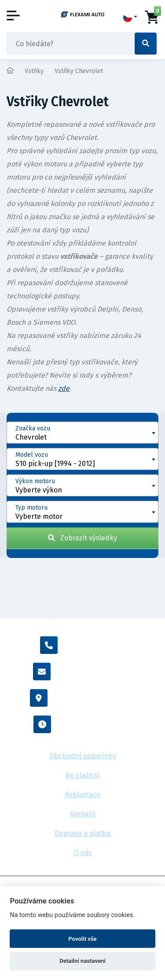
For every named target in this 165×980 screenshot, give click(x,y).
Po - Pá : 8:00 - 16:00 (82, 724)
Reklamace (82, 795)
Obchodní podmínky (83, 756)
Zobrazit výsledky (82, 538)
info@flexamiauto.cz (83, 672)
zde (64, 388)
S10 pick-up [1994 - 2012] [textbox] (55, 464)
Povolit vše (82, 939)
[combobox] (82, 433)
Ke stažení (82, 775)
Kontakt (82, 814)
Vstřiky (34, 71)
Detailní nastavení (82, 961)
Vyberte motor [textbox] (39, 516)
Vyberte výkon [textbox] (39, 490)
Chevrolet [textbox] (31, 437)
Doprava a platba (82, 833)
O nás (83, 853)
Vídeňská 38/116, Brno (83, 698)
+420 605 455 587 (82, 645)
